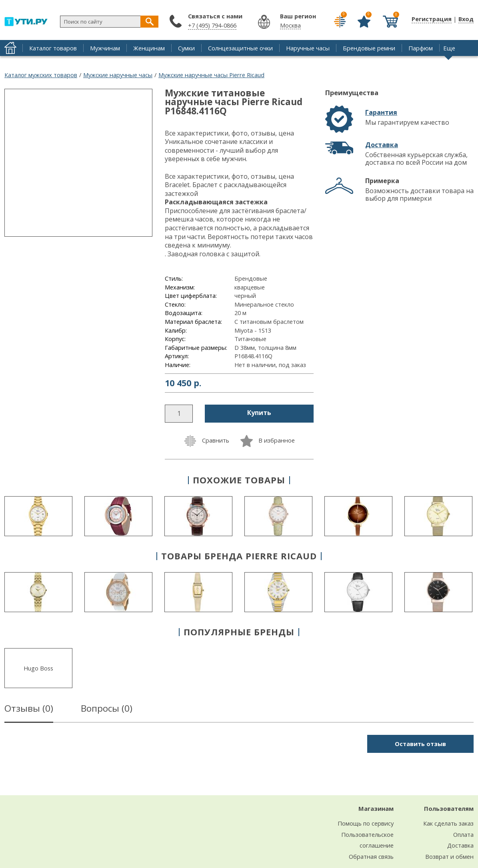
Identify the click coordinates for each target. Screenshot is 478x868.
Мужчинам (105, 48)
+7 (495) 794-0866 (212, 25)
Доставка (382, 145)
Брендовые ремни (369, 48)
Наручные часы (308, 48)
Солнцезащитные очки (240, 48)
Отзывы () (29, 710)
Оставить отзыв (420, 744)
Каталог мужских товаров (41, 75)
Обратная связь (371, 856)
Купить (259, 413)
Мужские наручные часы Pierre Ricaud (211, 75)
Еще (449, 48)
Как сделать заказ (448, 823)
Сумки (186, 48)
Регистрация (432, 19)
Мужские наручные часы (118, 75)
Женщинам (149, 48)
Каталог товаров (53, 48)
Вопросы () (107, 710)
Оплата (463, 834)
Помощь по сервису (366, 823)
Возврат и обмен (449, 856)
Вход (466, 19)
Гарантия (381, 112)
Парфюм (421, 48)
